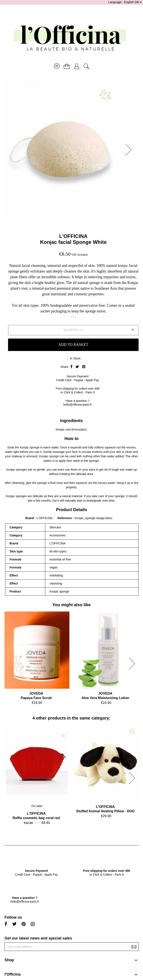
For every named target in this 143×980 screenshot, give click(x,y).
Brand (30, 518)
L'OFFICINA (73, 236)
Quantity (71, 330)
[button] (130, 150)
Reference (65, 518)
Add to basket (73, 345)
